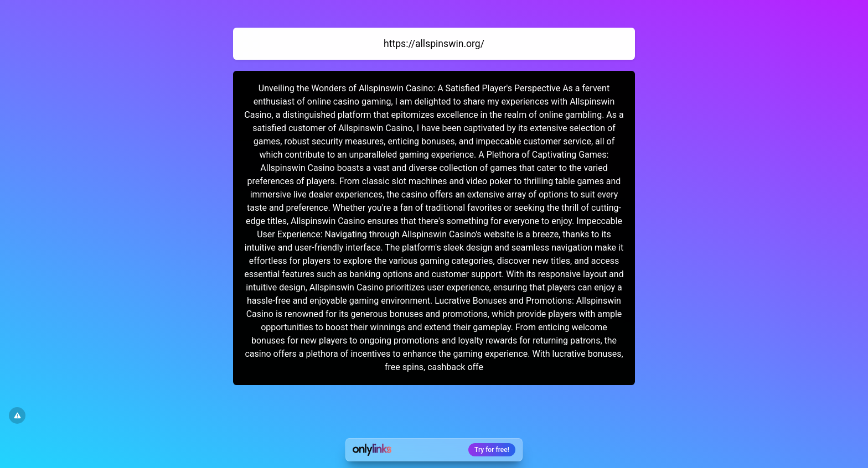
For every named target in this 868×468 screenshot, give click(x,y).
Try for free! (492, 450)
